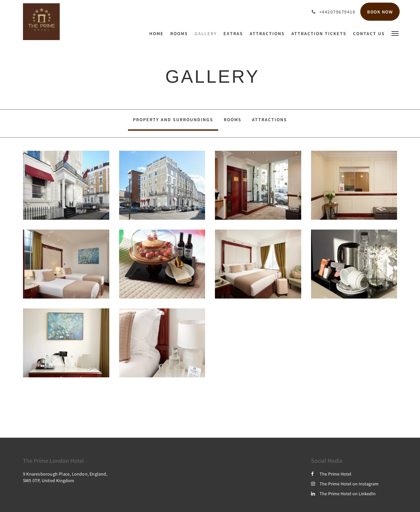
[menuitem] (158, 33)
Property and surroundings (173, 120)
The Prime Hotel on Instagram (345, 484)
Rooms (233, 120)
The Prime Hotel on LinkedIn (343, 494)
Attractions (270, 120)
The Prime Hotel (331, 474)
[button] (395, 33)
